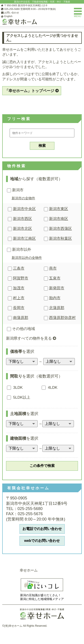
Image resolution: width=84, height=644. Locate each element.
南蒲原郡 (21, 318)
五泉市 (55, 278)
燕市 (53, 268)
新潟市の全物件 (23, 198)
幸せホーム (29, 570)
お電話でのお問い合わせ (42, 529)
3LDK (15, 388)
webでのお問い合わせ (42, 541)
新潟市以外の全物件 (27, 258)
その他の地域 (21, 329)
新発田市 (57, 288)
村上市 (19, 298)
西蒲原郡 (62, 318)
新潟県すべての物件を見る (29, 338)
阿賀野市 (21, 278)
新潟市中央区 (24, 209)
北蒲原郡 (57, 308)
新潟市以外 (19, 250)
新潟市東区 (59, 209)
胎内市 (55, 298)
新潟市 (15, 190)
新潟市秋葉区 (60, 238)
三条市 (19, 268)
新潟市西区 (23, 219)
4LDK (50, 388)
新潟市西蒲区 (60, 229)
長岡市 (19, 308)
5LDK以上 (19, 397)
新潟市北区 (23, 229)
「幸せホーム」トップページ (29, 91)
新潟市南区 (59, 219)
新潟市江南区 (24, 238)
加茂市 (19, 288)
